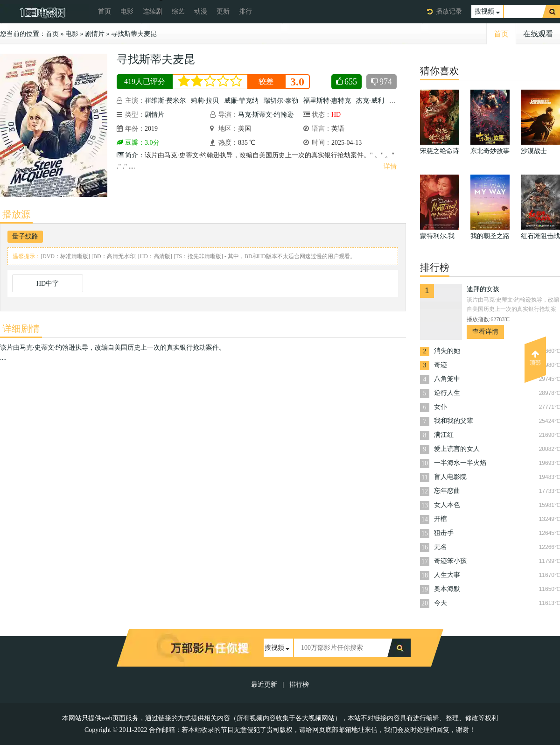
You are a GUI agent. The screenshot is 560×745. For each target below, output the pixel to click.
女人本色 (447, 505)
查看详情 (485, 332)
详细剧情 (21, 329)
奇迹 (441, 365)
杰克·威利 (370, 101)
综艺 (178, 11)
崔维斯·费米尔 (165, 101)
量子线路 (25, 236)
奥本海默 (447, 589)
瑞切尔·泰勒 (281, 101)
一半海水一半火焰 (460, 463)
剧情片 (95, 34)
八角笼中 (447, 379)
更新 (223, 11)
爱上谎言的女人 (457, 449)
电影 (127, 11)
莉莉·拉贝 (205, 101)
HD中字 (48, 284)
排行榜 (299, 685)
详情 (390, 166)
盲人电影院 (450, 477)
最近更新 (264, 685)
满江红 (444, 435)
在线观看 (538, 34)
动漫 (201, 11)
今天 (441, 603)
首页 (105, 11)
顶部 (535, 358)
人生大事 (447, 575)
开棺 (441, 519)
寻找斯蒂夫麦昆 (134, 34)
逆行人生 (447, 393)
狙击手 (444, 533)
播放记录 (449, 11)
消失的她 (447, 351)
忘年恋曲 (447, 491)
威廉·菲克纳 (241, 101)
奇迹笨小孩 (450, 561)
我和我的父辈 (454, 421)
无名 (441, 547)
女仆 (441, 407)
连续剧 (153, 11)
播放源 (16, 214)
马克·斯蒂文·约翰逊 (266, 115)
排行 (245, 11)
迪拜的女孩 (483, 289)
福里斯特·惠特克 (327, 101)
